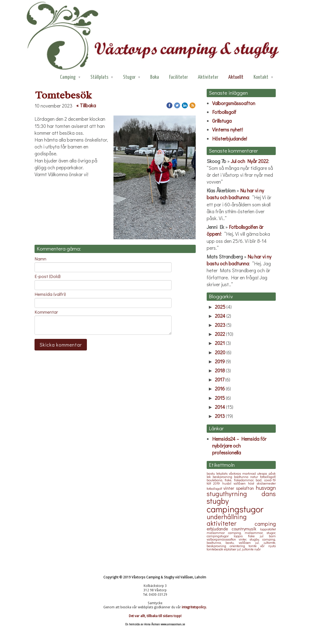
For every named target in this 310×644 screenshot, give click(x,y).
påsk (272, 473)
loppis (241, 536)
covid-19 (270, 480)
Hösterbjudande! (230, 139)
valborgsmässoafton (223, 539)
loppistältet (268, 529)
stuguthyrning (234, 493)
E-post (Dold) (48, 276)
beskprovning (223, 477)
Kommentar (46, 312)
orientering (239, 546)
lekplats (223, 473)
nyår (258, 549)
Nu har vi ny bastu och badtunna (235, 194)
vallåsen (241, 483)
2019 (220, 361)
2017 (220, 379)
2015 (220, 398)
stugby (218, 501)
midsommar (217, 533)
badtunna (242, 477)
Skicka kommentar (61, 345)
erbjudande (219, 529)
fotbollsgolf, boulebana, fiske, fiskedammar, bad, (241, 478)
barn (272, 536)
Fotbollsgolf (224, 112)
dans (269, 493)
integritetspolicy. (194, 607)
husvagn (266, 488)
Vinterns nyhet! (227, 130)
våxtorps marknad (243, 473)
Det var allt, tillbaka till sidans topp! (155, 616)
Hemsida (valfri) (50, 294)
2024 (220, 316)
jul (264, 536)
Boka (155, 77)
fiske (254, 536)
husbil (228, 483)
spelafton (246, 488)
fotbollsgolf (215, 488)
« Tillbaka (86, 105)
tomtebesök (215, 549)
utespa (263, 473)
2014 (220, 407)
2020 (220, 352)
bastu (211, 473)
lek (210, 477)
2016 (220, 389)
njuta (272, 546)
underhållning (227, 517)
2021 (220, 343)
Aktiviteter (208, 77)
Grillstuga (222, 121)
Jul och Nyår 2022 (250, 161)
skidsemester (266, 483)
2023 (220, 325)
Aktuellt (236, 77)
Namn (40, 259)
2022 (220, 334)
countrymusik (246, 529)
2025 (220, 307)
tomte (254, 546)
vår (264, 546)
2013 (220, 416)
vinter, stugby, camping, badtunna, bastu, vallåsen (241, 541)
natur (255, 477)
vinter (230, 488)
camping (265, 524)
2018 (220, 370)
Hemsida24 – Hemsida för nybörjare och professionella (239, 446)
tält (210, 483)
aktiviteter (231, 523)
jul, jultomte (246, 549)
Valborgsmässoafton (234, 103)
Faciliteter (178, 77)
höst (252, 483)
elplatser (231, 549)
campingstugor (235, 509)
